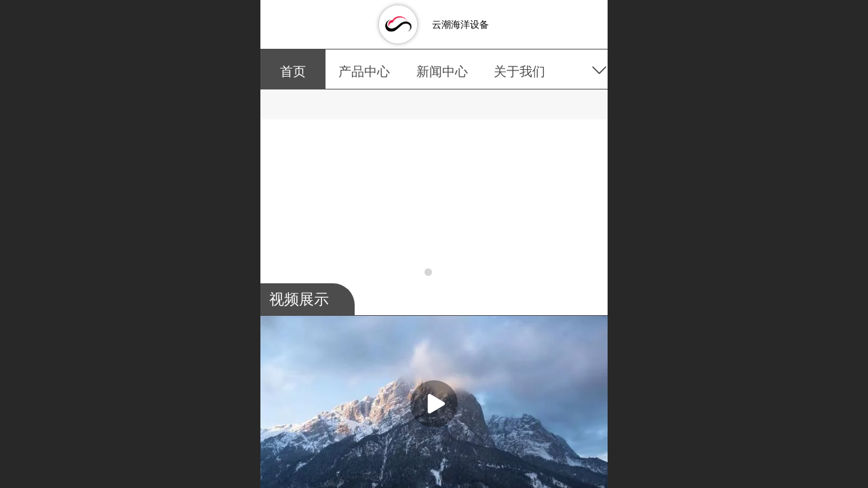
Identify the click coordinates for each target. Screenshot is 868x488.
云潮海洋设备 (460, 24)
